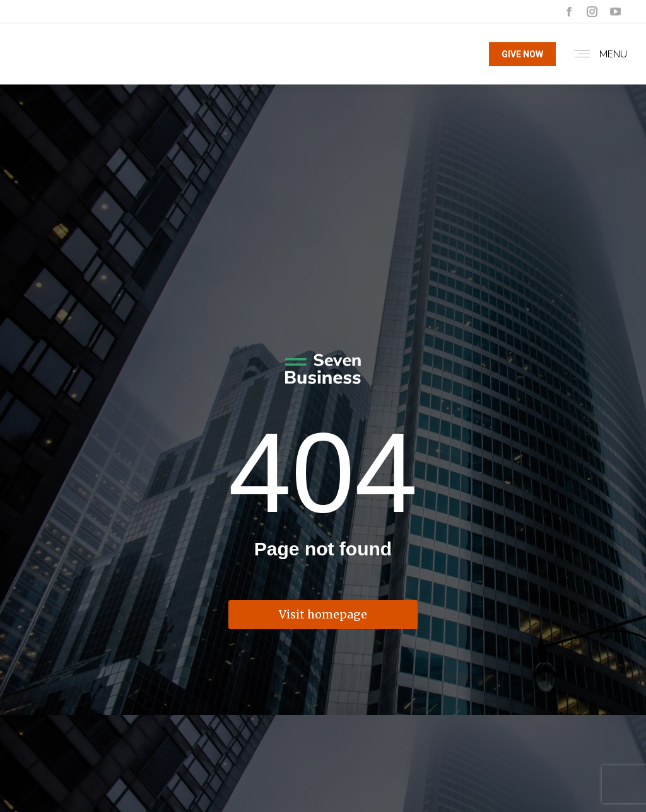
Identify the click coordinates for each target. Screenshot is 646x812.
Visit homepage (323, 614)
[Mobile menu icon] (598, 54)
